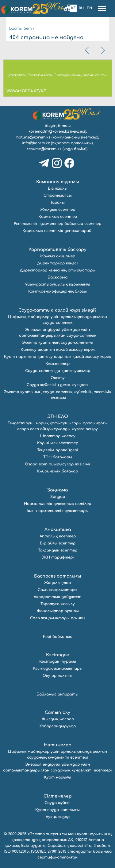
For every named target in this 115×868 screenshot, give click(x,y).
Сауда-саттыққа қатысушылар (58, 371)
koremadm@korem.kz (49, 131)
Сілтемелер (58, 796)
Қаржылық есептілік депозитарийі (57, 231)
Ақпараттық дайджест (57, 597)
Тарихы (57, 203)
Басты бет (20, 28)
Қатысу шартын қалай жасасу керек (58, 350)
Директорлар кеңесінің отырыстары (58, 270)
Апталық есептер (58, 536)
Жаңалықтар (57, 583)
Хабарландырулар (57, 726)
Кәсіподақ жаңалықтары (58, 669)
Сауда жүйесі (57, 803)
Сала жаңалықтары (57, 590)
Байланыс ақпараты (57, 694)
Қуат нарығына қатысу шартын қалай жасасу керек (57, 357)
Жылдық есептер (58, 210)
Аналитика (58, 530)
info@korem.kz (36, 143)
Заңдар (58, 497)
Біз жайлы (58, 188)
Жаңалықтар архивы (58, 611)
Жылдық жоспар (58, 719)
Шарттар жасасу (58, 436)
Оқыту (58, 378)
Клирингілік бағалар (57, 471)
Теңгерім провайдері (58, 450)
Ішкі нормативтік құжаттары (58, 511)
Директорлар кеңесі (57, 263)
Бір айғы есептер (58, 543)
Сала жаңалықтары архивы (58, 618)
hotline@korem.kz (33, 137)
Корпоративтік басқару (57, 250)
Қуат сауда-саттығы (57, 810)
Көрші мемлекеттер (58, 443)
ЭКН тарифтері (58, 557)
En (89, 8)
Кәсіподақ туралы (58, 661)
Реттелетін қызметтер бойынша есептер (57, 224)
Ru (81, 8)
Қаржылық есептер (58, 217)
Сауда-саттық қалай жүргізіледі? (57, 310)
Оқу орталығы (57, 676)
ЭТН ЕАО (58, 417)
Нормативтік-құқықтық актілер (57, 504)
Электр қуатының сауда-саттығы (58, 343)
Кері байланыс (57, 637)
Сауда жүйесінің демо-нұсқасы (57, 385)
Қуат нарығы (57, 777)
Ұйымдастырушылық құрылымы (58, 284)
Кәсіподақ (58, 655)
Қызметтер (57, 364)
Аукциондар (58, 817)
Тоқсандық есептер (58, 550)
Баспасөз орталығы (58, 576)
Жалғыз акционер (57, 256)
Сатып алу (57, 713)
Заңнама (57, 490)
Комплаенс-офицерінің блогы (57, 291)
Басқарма (57, 277)
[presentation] (87, 50)
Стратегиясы (58, 195)
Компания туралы (58, 182)
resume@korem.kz (44, 149)
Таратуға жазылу (58, 604)
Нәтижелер (58, 745)
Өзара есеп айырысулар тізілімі (57, 464)
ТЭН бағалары (58, 457)
